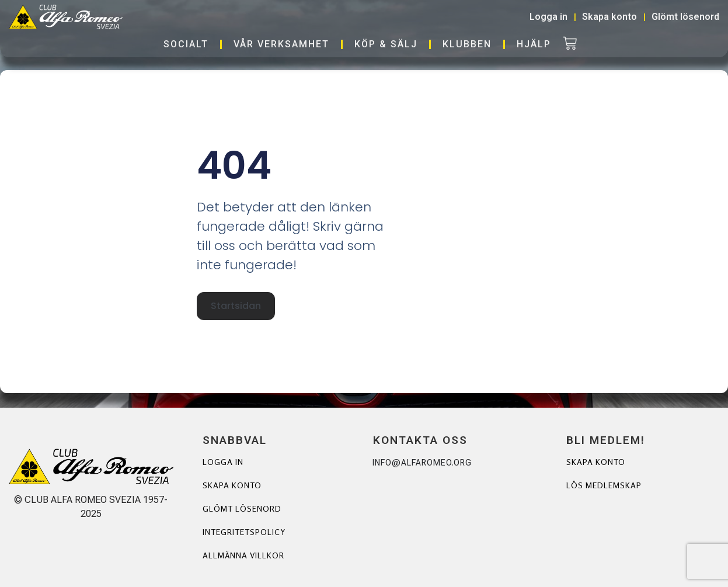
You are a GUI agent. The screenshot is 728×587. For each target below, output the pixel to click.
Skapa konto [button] (609, 17)
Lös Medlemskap (604, 485)
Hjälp (534, 44)
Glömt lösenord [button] (685, 17)
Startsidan (236, 306)
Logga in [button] (548, 17)
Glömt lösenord (242, 508)
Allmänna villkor (243, 555)
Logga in (223, 462)
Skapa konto (232, 485)
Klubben (467, 44)
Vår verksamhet (281, 44)
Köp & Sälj (386, 44)
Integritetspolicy (244, 532)
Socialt (186, 44)
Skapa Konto (596, 462)
